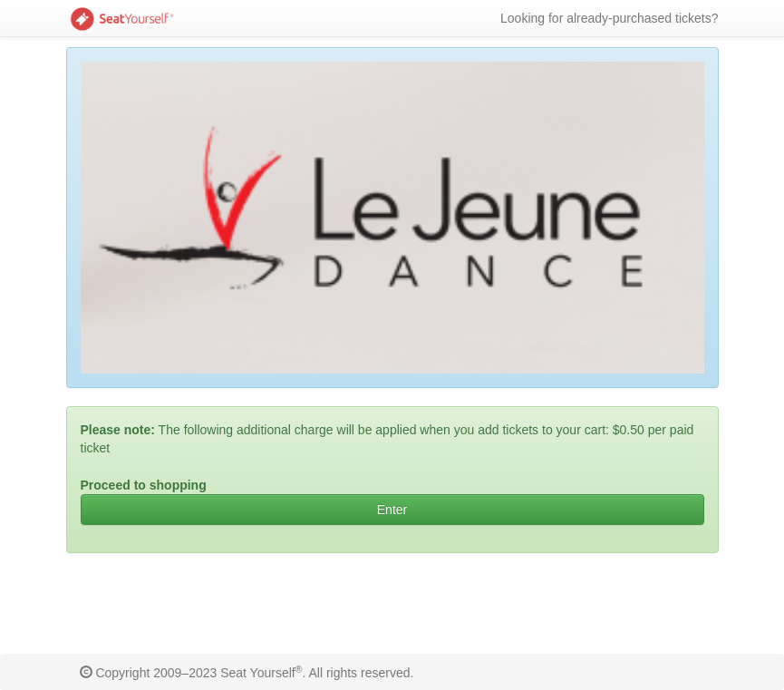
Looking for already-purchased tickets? (609, 18)
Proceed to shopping (144, 485)
